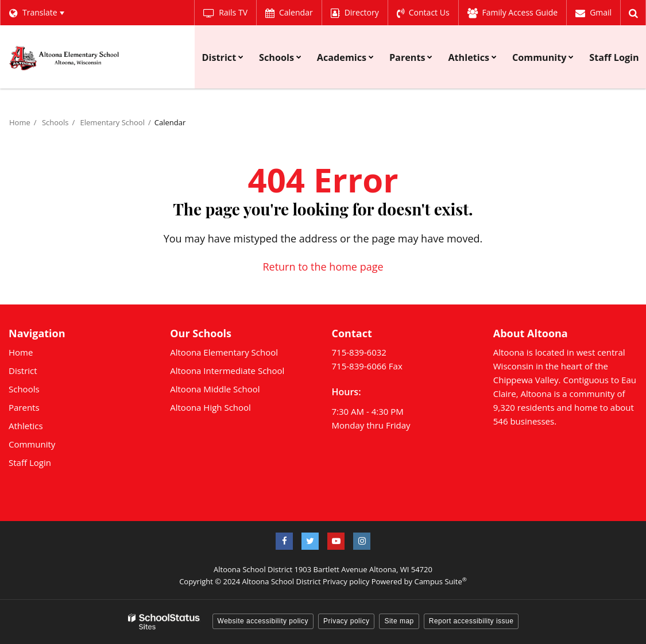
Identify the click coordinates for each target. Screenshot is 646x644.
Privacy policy (346, 581)
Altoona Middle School (215, 389)
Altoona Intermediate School (227, 371)
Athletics (26, 426)
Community (32, 444)
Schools (55, 122)
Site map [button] (399, 621)
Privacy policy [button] (346, 621)
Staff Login (30, 462)
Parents (24, 407)
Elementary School (113, 122)
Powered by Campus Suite (419, 581)
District (23, 371)
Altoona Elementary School (224, 352)
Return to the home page (323, 267)
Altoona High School (210, 407)
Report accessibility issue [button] (471, 621)
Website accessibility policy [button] (263, 621)
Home (20, 122)
